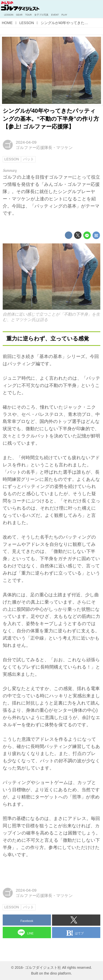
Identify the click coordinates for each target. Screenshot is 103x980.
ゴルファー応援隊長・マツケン (44, 148)
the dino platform (58, 973)
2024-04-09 (26, 142)
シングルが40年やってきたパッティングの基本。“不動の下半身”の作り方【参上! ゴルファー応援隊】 (51, 119)
